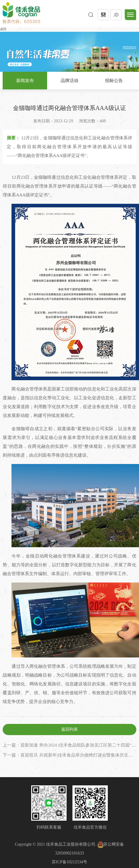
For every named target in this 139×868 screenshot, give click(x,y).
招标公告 (114, 81)
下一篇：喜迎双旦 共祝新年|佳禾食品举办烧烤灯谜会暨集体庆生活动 (70, 755)
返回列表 (69, 729)
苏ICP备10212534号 (69, 862)
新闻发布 (25, 81)
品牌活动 (69, 81)
